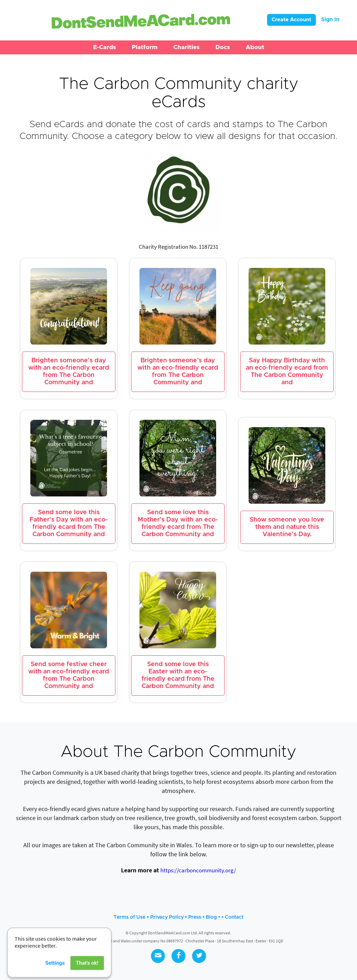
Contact (234, 917)
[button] (105, 47)
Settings (55, 970)
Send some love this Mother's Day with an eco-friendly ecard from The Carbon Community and (178, 523)
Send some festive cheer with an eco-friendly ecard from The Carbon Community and (69, 675)
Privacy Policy (167, 917)
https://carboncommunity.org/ (198, 870)
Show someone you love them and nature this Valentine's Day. (287, 527)
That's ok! (87, 970)
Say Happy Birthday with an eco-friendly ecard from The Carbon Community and (287, 372)
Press (195, 917)
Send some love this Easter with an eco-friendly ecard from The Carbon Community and (178, 675)
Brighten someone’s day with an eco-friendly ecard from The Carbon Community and (69, 372)
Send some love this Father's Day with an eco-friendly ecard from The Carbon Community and (69, 523)
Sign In (330, 20)
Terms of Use (130, 917)
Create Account (291, 20)
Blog (211, 917)
